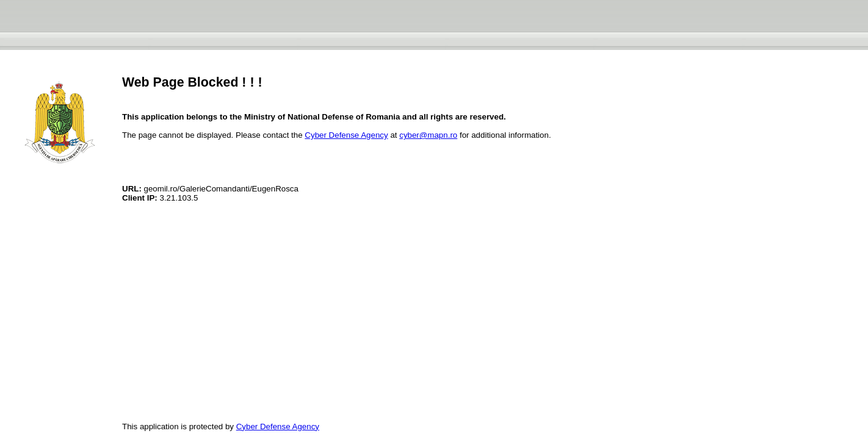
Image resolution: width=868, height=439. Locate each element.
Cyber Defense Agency (346, 135)
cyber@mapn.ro (428, 135)
